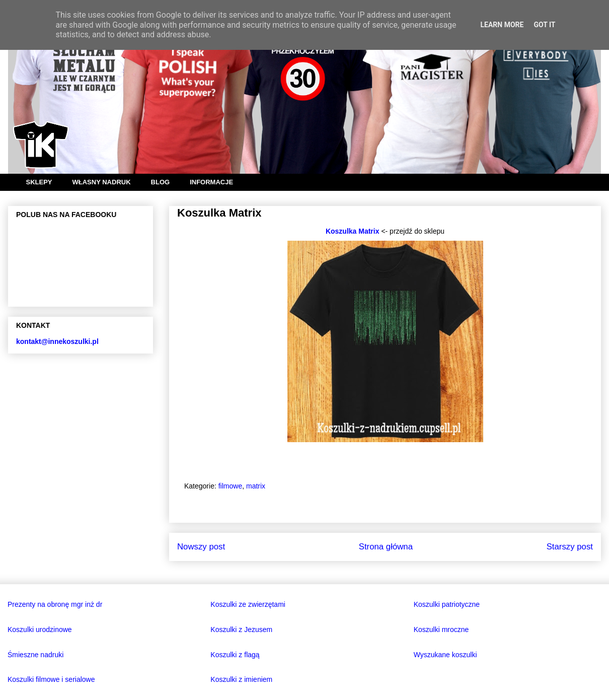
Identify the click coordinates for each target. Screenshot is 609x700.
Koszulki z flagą (235, 655)
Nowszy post (201, 547)
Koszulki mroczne (441, 629)
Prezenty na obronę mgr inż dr (55, 604)
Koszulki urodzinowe (40, 629)
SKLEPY (39, 182)
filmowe (230, 486)
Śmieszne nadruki (35, 655)
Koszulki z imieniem (241, 679)
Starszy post (570, 547)
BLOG (161, 182)
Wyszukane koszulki (445, 655)
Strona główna (386, 547)
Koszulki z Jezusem (241, 629)
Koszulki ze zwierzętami (248, 604)
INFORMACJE (211, 182)
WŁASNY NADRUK (102, 182)
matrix (256, 486)
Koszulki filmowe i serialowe (51, 679)
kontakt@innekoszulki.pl (57, 341)
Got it (544, 25)
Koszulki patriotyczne (447, 604)
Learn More (502, 25)
